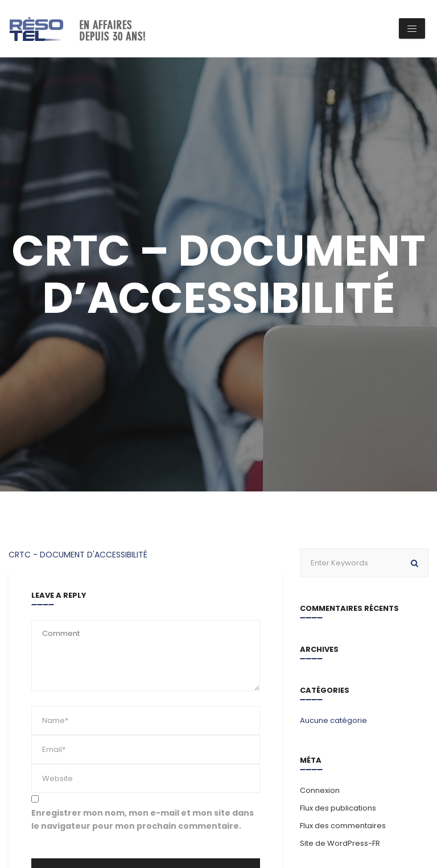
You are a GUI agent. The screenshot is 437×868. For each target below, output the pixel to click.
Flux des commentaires (343, 826)
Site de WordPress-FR (340, 843)
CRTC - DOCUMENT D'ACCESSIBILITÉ (78, 555)
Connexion (320, 790)
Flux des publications (338, 808)
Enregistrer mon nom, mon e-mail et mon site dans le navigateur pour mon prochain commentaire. (143, 819)
